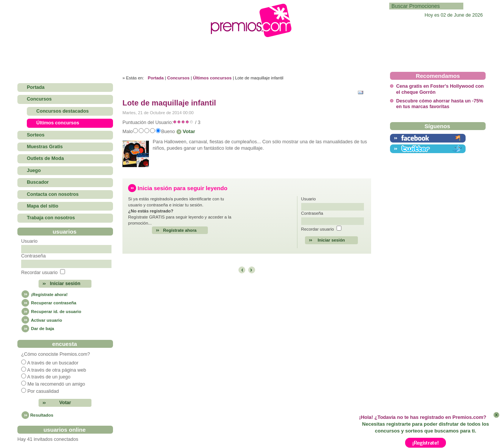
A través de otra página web (57, 370)
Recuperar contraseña (49, 303)
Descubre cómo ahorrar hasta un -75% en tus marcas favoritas (440, 104)
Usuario (29, 241)
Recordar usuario (39, 273)
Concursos (178, 78)
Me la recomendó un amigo (56, 384)
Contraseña (33, 256)
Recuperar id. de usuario (51, 312)
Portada (156, 78)
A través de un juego (49, 377)
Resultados (42, 415)
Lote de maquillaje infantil (169, 103)
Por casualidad (43, 391)
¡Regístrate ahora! (44, 295)
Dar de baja (38, 329)
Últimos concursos (212, 78)
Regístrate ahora (180, 230)
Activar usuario (42, 320)
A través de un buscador (53, 363)
